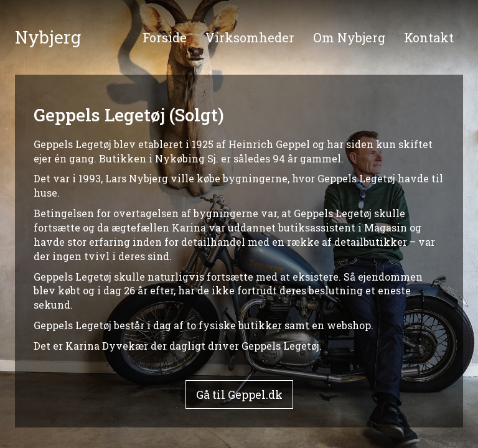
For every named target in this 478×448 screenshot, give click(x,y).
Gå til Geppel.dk (239, 394)
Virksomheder (250, 37)
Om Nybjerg (349, 37)
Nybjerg (48, 37)
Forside (165, 37)
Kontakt (429, 37)
